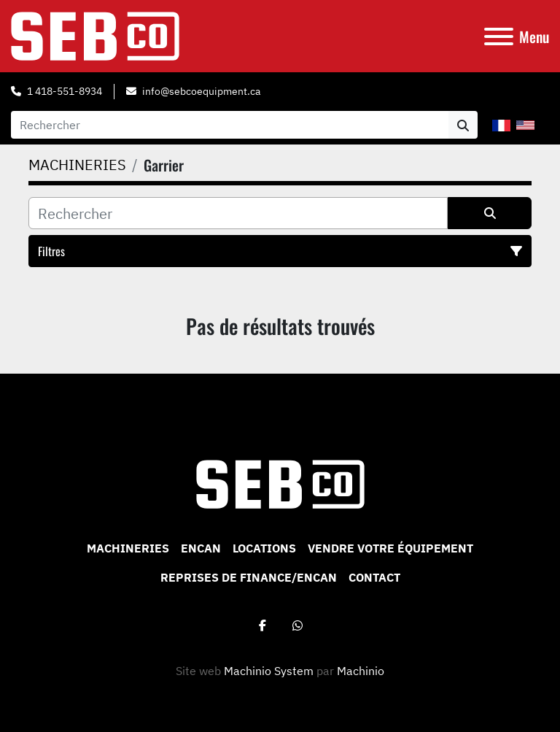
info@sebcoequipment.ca (201, 91)
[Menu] (499, 36)
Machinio (361, 671)
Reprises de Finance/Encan (249, 577)
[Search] (230, 125)
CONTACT (374, 577)
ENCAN (201, 548)
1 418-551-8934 (65, 91)
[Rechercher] (238, 213)
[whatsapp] (297, 625)
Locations (264, 548)
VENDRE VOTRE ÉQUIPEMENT (390, 548)
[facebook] (262, 625)
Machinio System (269, 671)
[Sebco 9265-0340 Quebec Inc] (280, 483)
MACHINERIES (128, 548)
